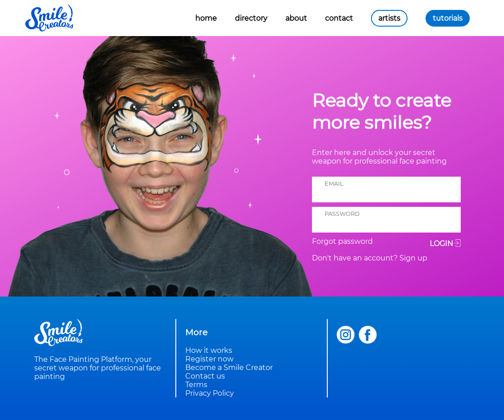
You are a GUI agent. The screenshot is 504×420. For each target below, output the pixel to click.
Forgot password (342, 241)
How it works (209, 350)
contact (339, 18)
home (206, 18)
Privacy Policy (210, 393)
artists (389, 18)
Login (445, 243)
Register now (209, 359)
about (296, 18)
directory (251, 18)
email (334, 184)
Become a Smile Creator (229, 367)
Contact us (205, 376)
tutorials (448, 18)
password (342, 214)
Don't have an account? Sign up (370, 258)
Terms (196, 385)
